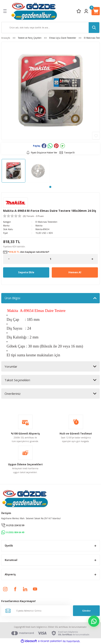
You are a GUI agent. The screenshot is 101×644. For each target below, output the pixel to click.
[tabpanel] (14, 171)
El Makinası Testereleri (46, 222)
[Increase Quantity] (92, 259)
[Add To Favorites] (96, 136)
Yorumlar (11, 366)
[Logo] (34, 11)
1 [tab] (50, 187)
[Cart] (96, 11)
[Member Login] (86, 11)
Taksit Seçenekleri (17, 380)
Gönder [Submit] (86, 611)
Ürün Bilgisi (12, 298)
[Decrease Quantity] (9, 259)
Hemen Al (75, 272)
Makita (39, 226)
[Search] (50, 28)
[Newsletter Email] (36, 611)
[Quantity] (50, 259)
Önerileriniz (13, 394)
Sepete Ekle (26, 272)
